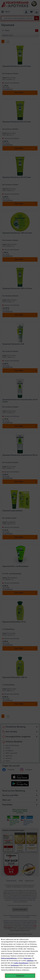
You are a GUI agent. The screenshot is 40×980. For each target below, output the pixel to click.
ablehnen (30, 961)
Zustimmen (15, 965)
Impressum (28, 958)
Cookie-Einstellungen (21, 963)
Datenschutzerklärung (9, 958)
